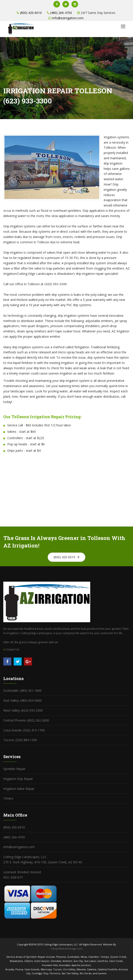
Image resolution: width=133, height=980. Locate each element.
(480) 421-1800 (31, 690)
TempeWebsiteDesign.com (66, 949)
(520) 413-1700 (34, 730)
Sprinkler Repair (14, 769)
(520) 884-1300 (26, 740)
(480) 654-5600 (30, 700)
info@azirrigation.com (68, 18)
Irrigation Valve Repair (19, 789)
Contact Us (11, 649)
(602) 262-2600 (38, 720)
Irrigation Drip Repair (18, 779)
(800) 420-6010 (31, 13)
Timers (8, 798)
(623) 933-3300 (32, 710)
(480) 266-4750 (61, 13)
